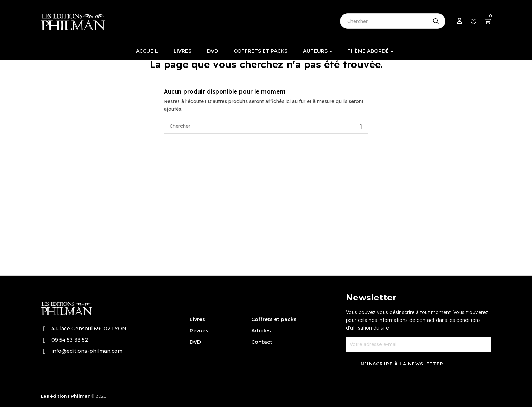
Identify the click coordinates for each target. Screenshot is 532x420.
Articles (261, 344)
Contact (262, 355)
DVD (195, 355)
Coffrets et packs (274, 332)
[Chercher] (266, 139)
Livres (197, 332)
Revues (199, 344)
